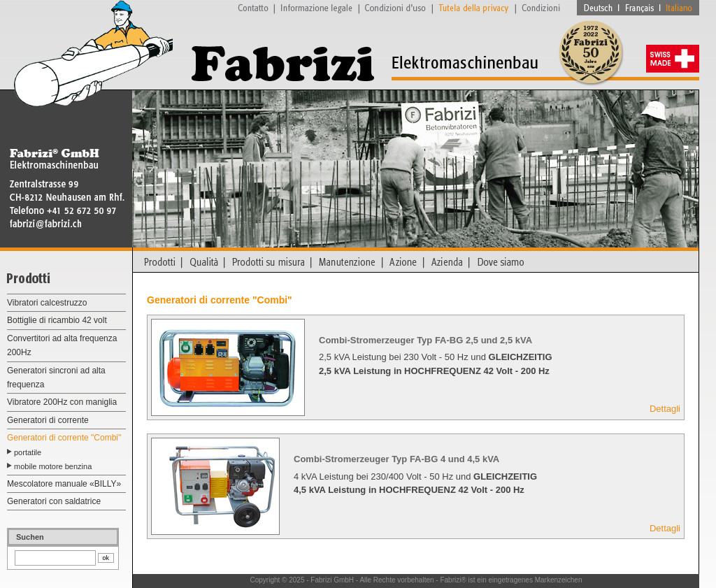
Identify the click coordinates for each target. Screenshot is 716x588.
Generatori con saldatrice (54, 501)
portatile (28, 452)
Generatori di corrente (48, 420)
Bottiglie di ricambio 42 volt (57, 320)
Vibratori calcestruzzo (47, 303)
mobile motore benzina (53, 466)
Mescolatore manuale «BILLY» (64, 484)
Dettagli (665, 409)
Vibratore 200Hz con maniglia (62, 402)
